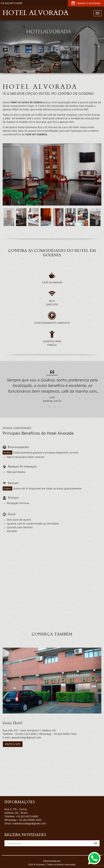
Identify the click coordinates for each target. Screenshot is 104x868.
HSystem (40, 865)
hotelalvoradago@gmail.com (29, 823)
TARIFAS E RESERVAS (86, 3)
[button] (5, 46)
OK (95, 843)
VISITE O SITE (13, 744)
